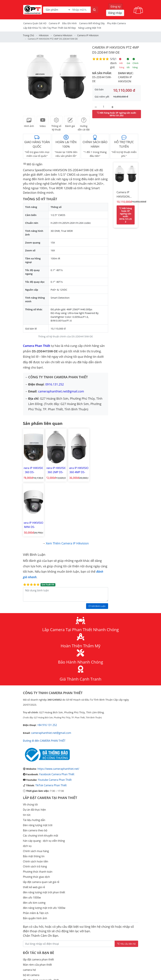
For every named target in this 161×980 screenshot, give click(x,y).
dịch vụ (27, 786)
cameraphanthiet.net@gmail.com (61, 391)
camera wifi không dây (92, 23)
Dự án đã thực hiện (34, 751)
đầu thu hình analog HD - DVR (40, 918)
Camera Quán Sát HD (35, 23)
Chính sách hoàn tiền (35, 801)
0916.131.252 (55, 384)
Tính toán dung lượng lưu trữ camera (45, 943)
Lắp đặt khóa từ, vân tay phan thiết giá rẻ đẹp (50, 28)
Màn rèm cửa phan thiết (37, 903)
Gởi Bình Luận (97, 549)
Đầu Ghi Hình (69, 23)
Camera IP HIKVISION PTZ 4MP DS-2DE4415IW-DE (125, 195)
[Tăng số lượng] (112, 106)
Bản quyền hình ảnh (35, 856)
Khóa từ (28, 948)
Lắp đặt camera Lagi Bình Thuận (42, 958)
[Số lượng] (104, 106)
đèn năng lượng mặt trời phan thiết (43, 831)
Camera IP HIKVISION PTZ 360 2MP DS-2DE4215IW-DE (54, 469)
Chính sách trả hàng (35, 806)
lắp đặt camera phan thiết (38, 897)
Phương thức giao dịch (36, 816)
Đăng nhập (115, 13)
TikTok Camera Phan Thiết (51, 727)
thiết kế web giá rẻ (34, 826)
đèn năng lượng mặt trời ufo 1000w (44, 846)
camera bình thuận (34, 938)
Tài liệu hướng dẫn (34, 761)
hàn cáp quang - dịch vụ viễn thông (43, 781)
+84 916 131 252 (47, 668)
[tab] (29, 120)
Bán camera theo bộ (35, 771)
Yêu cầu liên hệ (126, 882)
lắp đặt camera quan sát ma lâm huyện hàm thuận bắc (55, 928)
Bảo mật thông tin (34, 796)
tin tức (27, 756)
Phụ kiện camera (116, 23)
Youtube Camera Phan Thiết (54, 722)
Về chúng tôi (30, 746)
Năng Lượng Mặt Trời (90, 28)
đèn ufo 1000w (32, 836)
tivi (25, 953)
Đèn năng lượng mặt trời (37, 766)
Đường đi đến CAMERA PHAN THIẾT (44, 683)
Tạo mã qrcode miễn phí (37, 968)
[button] (28, 78)
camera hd (29, 908)
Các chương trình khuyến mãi (40, 776)
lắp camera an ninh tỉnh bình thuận (44, 933)
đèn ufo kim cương (34, 841)
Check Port (29, 963)
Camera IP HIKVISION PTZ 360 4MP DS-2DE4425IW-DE (75, 469)
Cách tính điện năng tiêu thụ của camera (47, 973)
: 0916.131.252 (116, 114)
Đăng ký (116, 7)
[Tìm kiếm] (94, 10)
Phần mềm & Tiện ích (35, 851)
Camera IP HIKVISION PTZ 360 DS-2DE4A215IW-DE (32, 469)
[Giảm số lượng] (96, 106)
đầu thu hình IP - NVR (35, 923)
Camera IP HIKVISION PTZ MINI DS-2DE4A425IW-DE (97, 469)
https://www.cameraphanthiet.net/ (58, 711)
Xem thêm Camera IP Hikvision (67, 486)
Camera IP (54, 23)
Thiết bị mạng (31, 978)
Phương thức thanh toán (37, 811)
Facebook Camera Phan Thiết (56, 716)
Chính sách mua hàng (36, 791)
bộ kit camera (31, 913)
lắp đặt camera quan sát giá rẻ (41, 821)
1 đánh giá (113, 63)
